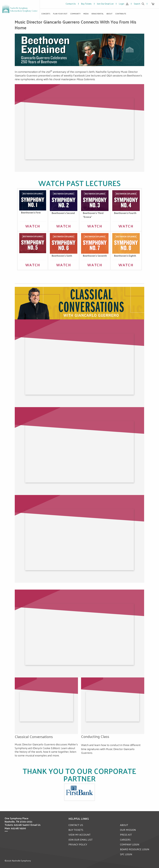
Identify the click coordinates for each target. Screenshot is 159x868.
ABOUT (124, 825)
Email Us (36, 825)
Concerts (46, 14)
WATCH (33, 226)
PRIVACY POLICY (78, 844)
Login (124, 4)
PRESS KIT (126, 835)
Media (86, 14)
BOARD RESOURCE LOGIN (135, 849)
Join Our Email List (105, 4)
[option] (79, 50)
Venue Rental (97, 14)
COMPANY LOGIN (130, 844)
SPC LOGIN (126, 854)
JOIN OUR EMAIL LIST (81, 840)
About (109, 14)
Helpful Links (79, 819)
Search (139, 4)
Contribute (121, 14)
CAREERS (125, 840)
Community (75, 14)
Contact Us (71, 4)
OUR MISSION (128, 830)
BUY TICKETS (76, 830)
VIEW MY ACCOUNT (79, 835)
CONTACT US (76, 825)
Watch (33, 265)
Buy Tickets (86, 4)
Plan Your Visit (60, 14)
